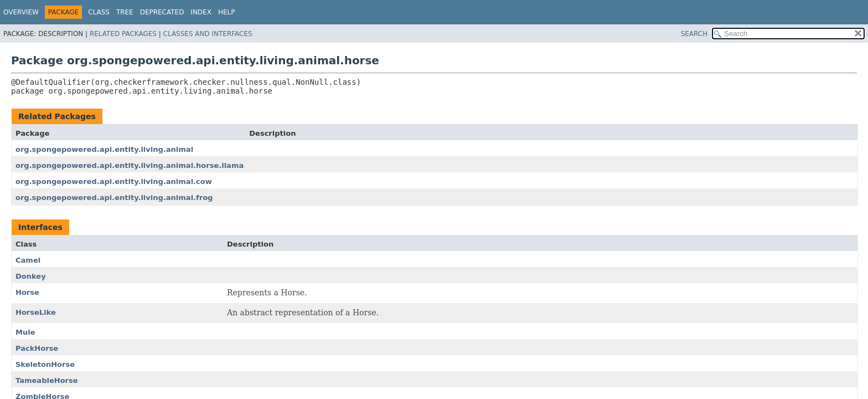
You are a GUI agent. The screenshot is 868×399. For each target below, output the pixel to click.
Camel (28, 260)
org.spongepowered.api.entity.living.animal (104, 149)
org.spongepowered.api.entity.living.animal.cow (114, 181)
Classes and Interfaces (208, 34)
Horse (27, 292)
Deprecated (162, 12)
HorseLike (36, 312)
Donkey (31, 276)
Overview (21, 12)
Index (201, 12)
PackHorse (37, 348)
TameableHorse (47, 380)
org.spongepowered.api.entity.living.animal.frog (114, 198)
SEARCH (694, 34)
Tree (125, 12)
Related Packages (123, 34)
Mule (25, 332)
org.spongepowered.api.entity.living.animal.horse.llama (130, 165)
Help (227, 12)
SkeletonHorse (45, 364)
